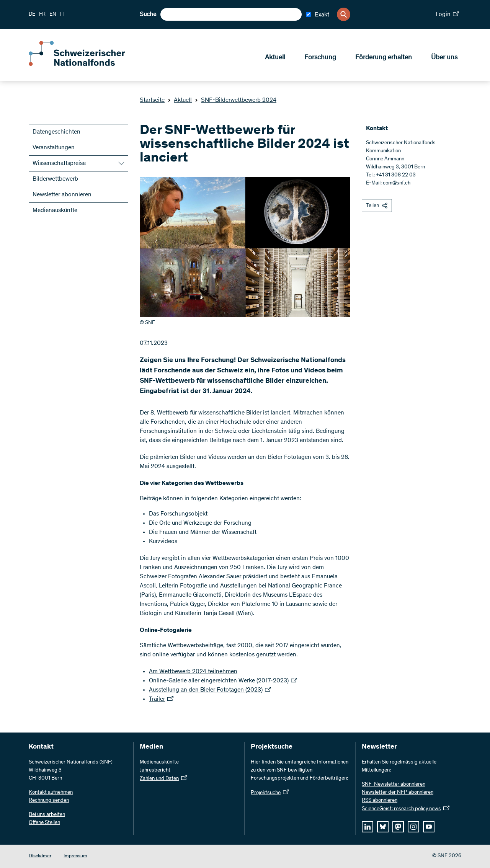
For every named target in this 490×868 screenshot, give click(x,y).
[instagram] (413, 827)
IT (62, 15)
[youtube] (429, 827)
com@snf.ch (397, 183)
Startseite (152, 100)
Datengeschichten (56, 132)
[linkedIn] (367, 827)
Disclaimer (40, 856)
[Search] (344, 14)
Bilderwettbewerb (55, 179)
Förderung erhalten (384, 58)
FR (42, 15)
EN (53, 15)
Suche (148, 15)
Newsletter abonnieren (62, 195)
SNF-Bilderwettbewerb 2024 (236, 100)
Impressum (75, 856)
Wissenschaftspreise (59, 163)
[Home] (84, 64)
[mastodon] (398, 827)
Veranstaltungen (54, 148)
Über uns (444, 58)
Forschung (320, 58)
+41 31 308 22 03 (396, 175)
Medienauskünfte (55, 210)
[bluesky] (383, 827)
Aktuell (275, 58)
